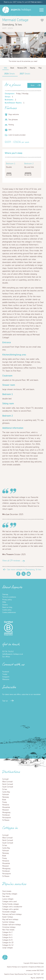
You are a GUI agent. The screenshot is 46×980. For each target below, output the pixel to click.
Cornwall (5, 779)
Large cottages (8, 948)
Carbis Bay (6, 792)
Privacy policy (7, 600)
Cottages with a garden (10, 909)
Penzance (6, 805)
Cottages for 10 (8, 943)
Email (29, 574)
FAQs (4, 602)
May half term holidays (10, 920)
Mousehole (6, 807)
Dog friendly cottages (10, 894)
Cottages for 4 (7, 935)
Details (10, 74)
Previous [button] (3, 45)
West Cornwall (7, 782)
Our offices (6, 657)
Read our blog (7, 607)
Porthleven (6, 815)
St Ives (5, 789)
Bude (4, 800)
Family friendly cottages (11, 904)
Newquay (6, 797)
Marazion (6, 810)
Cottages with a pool (10, 902)
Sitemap (5, 595)
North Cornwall (8, 784)
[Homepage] (6, 10)
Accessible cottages (9, 912)
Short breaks (7, 891)
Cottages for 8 (7, 940)
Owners (5, 605)
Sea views (6, 896)
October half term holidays (12, 925)
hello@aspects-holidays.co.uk (13, 654)
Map (40, 68)
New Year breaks (8, 930)
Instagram (6, 677)
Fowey (5, 802)
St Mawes (6, 820)
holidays (21, 10)
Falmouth (6, 795)
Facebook (18, 574)
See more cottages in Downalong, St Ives (24, 570)
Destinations (11, 773)
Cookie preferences (9, 612)
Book (33, 85)
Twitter (24, 574)
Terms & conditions (9, 597)
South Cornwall (8, 787)
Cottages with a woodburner (12, 907)
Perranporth (7, 818)
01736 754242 (8, 652)
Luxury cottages (8, 899)
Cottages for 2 (7, 932)
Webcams (6, 679)
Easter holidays (8, 917)
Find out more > (37, 2)
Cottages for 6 (7, 937)
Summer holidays (8, 922)
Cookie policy (7, 610)
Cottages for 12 (8, 945)
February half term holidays (12, 914)
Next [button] (43, 45)
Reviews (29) (22, 68)
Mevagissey (6, 812)
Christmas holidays (9, 927)
